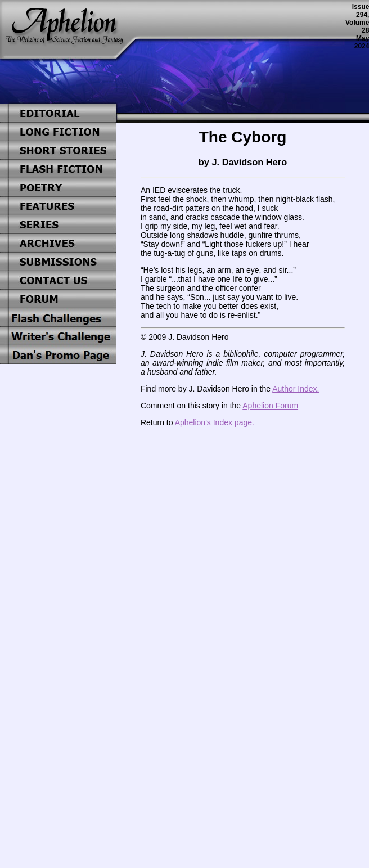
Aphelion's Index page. (215, 422)
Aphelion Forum (270, 406)
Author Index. (296, 389)
